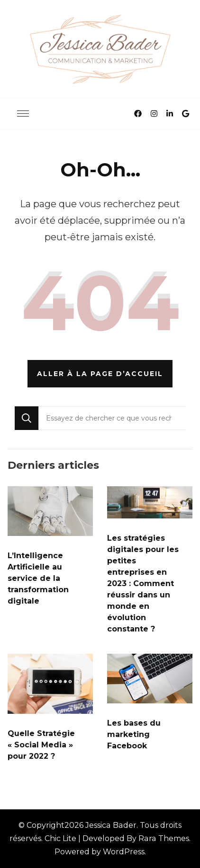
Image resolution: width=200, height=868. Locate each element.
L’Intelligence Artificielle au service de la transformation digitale (38, 578)
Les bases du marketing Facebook (134, 734)
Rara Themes (164, 838)
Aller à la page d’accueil (100, 374)
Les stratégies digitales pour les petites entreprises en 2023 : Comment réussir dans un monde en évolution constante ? (143, 583)
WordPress (124, 852)
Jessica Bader (111, 825)
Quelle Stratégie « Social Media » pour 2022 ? (41, 745)
